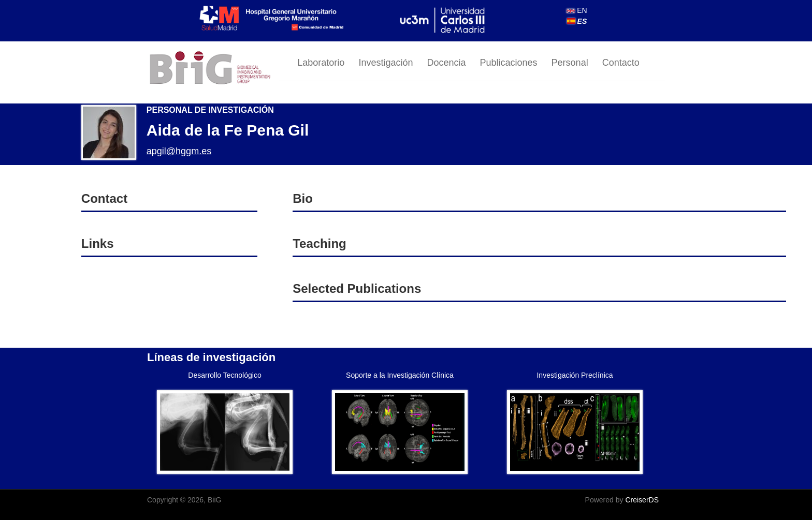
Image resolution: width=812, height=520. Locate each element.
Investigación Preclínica (575, 375)
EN (577, 10)
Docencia (446, 63)
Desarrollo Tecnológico (224, 375)
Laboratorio (321, 63)
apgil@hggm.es (179, 151)
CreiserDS (642, 500)
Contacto (621, 63)
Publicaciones (509, 63)
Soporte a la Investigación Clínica (400, 375)
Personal (570, 63)
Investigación (386, 63)
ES (577, 21)
